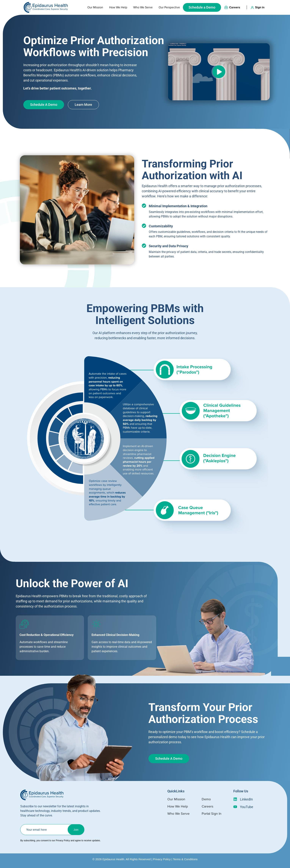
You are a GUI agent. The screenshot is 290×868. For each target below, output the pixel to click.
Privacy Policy (162, 859)
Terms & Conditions (185, 859)
